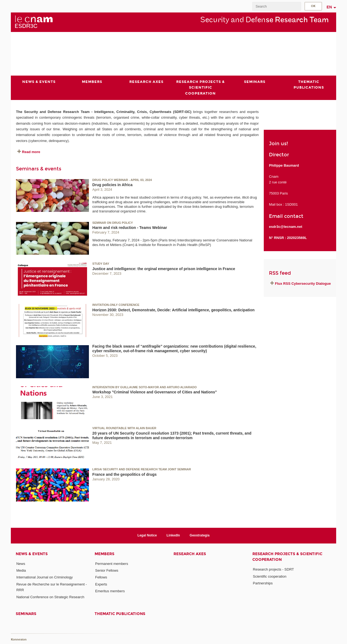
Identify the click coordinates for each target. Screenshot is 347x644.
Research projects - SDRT (273, 569)
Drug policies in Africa (113, 185)
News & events (32, 554)
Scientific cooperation (270, 576)
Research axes (190, 554)
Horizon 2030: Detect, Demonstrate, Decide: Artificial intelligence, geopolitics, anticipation (174, 310)
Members (105, 554)
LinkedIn (173, 535)
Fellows (101, 577)
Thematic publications (120, 614)
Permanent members (112, 564)
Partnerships (263, 583)
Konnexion (19, 639)
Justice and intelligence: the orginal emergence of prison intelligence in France (164, 269)
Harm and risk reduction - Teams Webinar (130, 228)
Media (21, 570)
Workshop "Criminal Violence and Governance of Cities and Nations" (155, 392)
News (21, 564)
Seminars (26, 614)
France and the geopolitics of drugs (125, 474)
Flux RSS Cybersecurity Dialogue (303, 284)
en (329, 7)
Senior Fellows (107, 570)
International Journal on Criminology (44, 577)
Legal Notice (147, 535)
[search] (277, 6)
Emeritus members (110, 591)
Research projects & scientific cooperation (287, 557)
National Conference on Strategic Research (50, 597)
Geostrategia (200, 535)
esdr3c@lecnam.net (286, 227)
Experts (101, 584)
